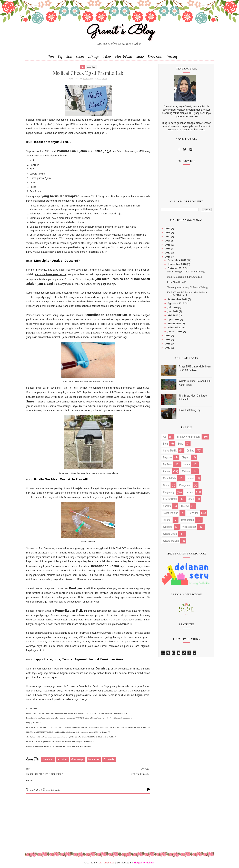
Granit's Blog (120, 31)
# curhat (91, 67)
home (187, 464)
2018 (168, 248)
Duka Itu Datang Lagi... (191, 410)
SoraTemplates (106, 863)
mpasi (191, 478)
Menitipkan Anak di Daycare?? (57, 261)
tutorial (167, 520)
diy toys (167, 464)
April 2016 (174, 319)
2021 (168, 236)
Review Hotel (155, 57)
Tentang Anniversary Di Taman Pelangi (188, 287)
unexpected (187, 520)
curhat (190, 451)
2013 (168, 344)
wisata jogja (170, 534)
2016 (168, 257)
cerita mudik (170, 451)
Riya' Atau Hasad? (176, 282)
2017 (168, 253)
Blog (60, 57)
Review (140, 57)
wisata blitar (189, 527)
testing (185, 506)
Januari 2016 (175, 331)
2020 (168, 241)
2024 (168, 232)
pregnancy (169, 492)
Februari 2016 (176, 327)
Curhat (80, 57)
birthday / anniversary (188, 437)
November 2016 (177, 264)
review (190, 492)
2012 (168, 348)
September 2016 (178, 299)
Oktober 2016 (176, 268)
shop (191, 499)
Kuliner (107, 57)
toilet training (171, 513)
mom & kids (170, 478)
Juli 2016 (173, 307)
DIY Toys (93, 57)
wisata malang (171, 541)
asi (165, 437)
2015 (168, 335)
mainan (186, 471)
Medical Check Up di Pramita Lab (185, 277)
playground (185, 485)
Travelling (172, 57)
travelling (193, 513)
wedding (168, 527)
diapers (186, 458)
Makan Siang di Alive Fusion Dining (186, 271)
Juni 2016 (173, 311)
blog (165, 444)
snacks (167, 506)
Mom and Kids (124, 57)
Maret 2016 (175, 323)
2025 (168, 228)
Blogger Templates (144, 863)
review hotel (170, 499)
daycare (167, 458)
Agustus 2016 (176, 303)
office (166, 485)
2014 (168, 339)
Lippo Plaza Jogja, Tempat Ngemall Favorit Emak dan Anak (79, 659)
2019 (168, 245)
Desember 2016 (177, 260)
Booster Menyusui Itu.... (53, 142)
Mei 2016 (173, 315)
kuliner (167, 471)
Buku (69, 57)
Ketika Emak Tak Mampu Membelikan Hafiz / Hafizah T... (187, 294)
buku (180, 444)
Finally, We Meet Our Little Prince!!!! (61, 479)
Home (51, 57)
